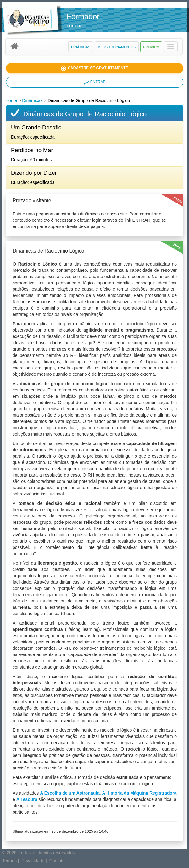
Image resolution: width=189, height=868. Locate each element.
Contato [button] (57, 861)
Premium (151, 47)
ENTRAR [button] (95, 82)
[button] (171, 47)
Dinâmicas (81, 47)
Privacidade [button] (33, 861)
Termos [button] (9, 861)
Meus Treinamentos (117, 47)
